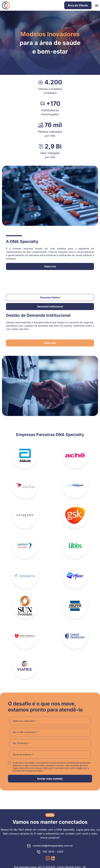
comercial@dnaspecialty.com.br (50, 846)
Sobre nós (50, 266)
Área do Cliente (78, 5)
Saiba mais (50, 343)
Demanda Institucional (50, 306)
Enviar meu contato (50, 779)
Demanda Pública (50, 297)
